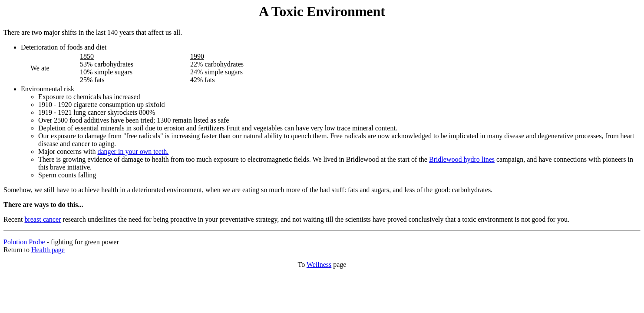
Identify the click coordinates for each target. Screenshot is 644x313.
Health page (48, 250)
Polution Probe (24, 242)
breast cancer (43, 219)
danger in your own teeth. (133, 152)
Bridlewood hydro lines (462, 159)
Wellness (319, 265)
